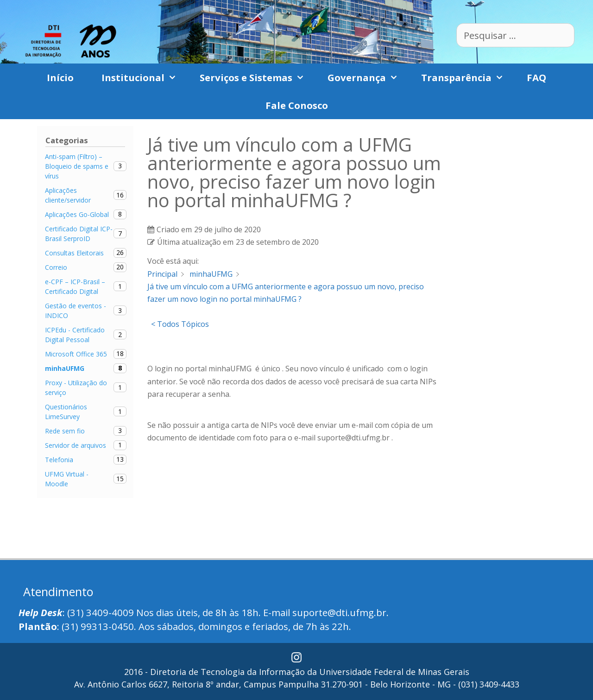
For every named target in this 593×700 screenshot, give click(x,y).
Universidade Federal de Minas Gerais (394, 672)
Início (60, 77)
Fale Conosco (297, 105)
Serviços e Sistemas (257, 77)
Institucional (144, 77)
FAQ (536, 77)
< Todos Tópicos (180, 324)
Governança (367, 77)
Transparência (467, 77)
